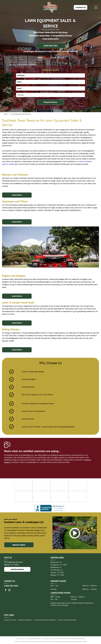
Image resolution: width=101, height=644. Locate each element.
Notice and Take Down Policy (61, 639)
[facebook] (6, 590)
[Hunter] (41, 497)
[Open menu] (96, 7)
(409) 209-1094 (11, 586)
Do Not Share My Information (33, 639)
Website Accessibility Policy (78, 639)
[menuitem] (11, 620)
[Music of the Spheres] (60, 497)
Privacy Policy (20, 639)
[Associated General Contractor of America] (78, 497)
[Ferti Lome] (78, 485)
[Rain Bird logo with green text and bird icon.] (23, 485)
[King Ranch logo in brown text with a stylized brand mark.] (41, 485)
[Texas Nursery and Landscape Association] (60, 485)
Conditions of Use (47, 639)
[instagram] (9, 590)
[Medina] (23, 497)
